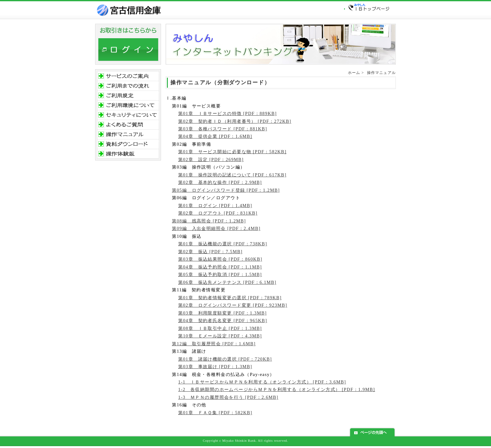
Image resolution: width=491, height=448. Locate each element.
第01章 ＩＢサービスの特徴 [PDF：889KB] (227, 113)
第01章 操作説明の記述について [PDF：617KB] (232, 175)
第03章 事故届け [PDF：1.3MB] (215, 367)
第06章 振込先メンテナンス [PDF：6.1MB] (227, 282)
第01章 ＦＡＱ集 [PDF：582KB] (215, 413)
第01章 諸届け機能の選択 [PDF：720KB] (225, 359)
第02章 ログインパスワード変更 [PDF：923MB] (233, 305)
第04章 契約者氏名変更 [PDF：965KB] (223, 320)
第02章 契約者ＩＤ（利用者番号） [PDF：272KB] (235, 121)
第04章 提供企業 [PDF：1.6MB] (215, 136)
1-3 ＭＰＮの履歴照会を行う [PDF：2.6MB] (228, 397)
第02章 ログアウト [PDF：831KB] (218, 213)
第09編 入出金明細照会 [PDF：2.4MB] (216, 228)
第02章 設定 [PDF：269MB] (211, 159)
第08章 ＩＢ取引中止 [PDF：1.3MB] (220, 328)
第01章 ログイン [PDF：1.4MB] (215, 206)
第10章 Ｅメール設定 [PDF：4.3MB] (220, 336)
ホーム (354, 73)
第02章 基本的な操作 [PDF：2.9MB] (220, 182)
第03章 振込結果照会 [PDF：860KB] (220, 259)
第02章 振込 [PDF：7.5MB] (210, 252)
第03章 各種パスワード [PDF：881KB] (223, 129)
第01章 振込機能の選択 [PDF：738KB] (223, 244)
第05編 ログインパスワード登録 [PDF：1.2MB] (226, 190)
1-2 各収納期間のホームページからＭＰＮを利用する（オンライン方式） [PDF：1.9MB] (277, 389)
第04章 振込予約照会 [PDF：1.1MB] (220, 267)
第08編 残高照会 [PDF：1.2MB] (209, 221)
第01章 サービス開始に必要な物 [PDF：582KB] (232, 152)
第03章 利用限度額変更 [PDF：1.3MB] (222, 313)
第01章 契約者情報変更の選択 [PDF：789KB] (230, 298)
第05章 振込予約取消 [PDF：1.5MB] (220, 274)
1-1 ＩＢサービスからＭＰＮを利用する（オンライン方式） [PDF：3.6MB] (262, 382)
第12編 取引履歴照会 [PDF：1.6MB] (214, 344)
